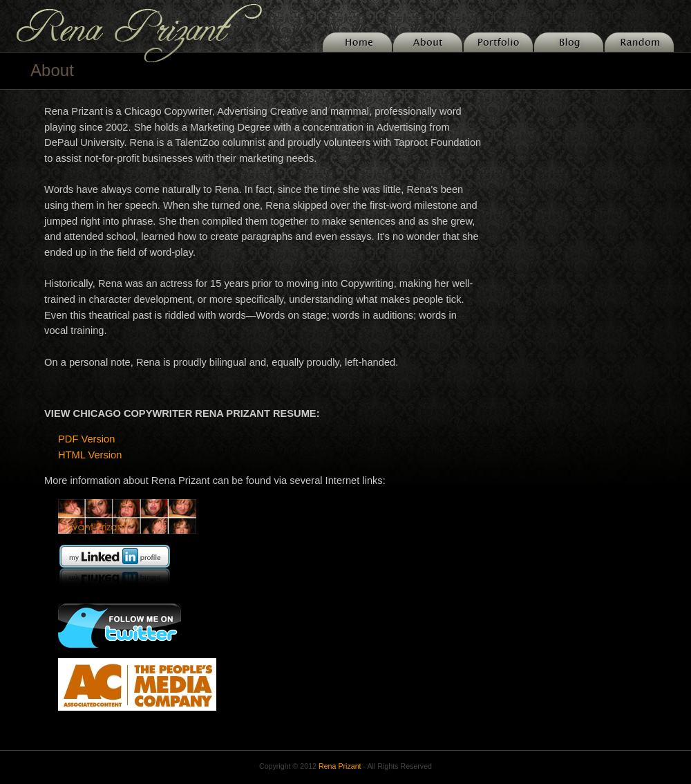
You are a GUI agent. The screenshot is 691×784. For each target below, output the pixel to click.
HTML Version (90, 455)
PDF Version (86, 439)
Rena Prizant (340, 766)
